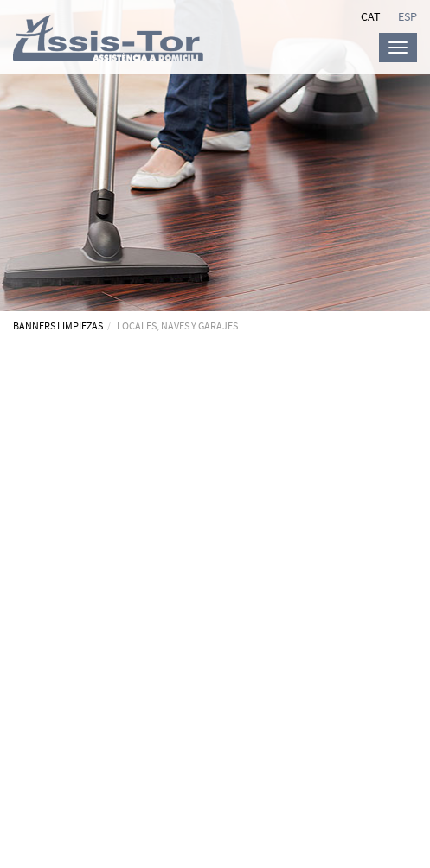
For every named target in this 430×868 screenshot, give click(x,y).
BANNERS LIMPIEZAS (58, 325)
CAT (371, 16)
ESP (408, 16)
